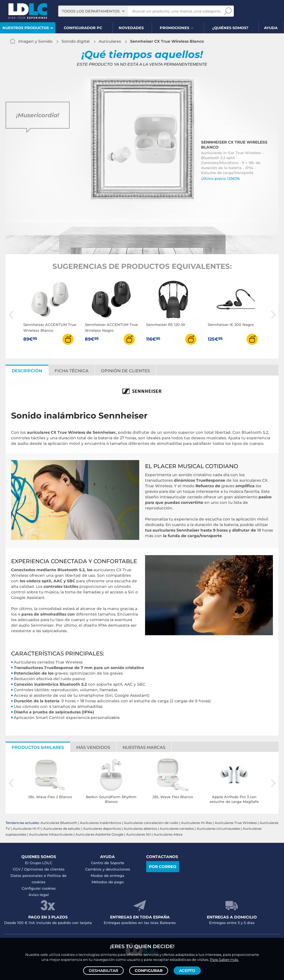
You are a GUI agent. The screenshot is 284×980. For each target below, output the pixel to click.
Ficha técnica (72, 371)
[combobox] (93, 11)
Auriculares (110, 41)
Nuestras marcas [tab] (144, 747)
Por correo (163, 867)
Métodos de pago (108, 882)
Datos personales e (29, 876)
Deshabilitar (103, 971)
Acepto (187, 971)
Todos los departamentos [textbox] (91, 11)
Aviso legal (39, 895)
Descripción (27, 371)
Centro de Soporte (108, 863)
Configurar (149, 971)
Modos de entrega (107, 876)
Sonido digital (76, 41)
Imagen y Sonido (35, 41)
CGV (17, 869)
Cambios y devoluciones (108, 869)
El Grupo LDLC (39, 863)
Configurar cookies (39, 888)
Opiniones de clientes (44, 869)
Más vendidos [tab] (93, 747)
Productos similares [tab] (38, 747)
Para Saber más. (224, 959)
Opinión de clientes (125, 371)
